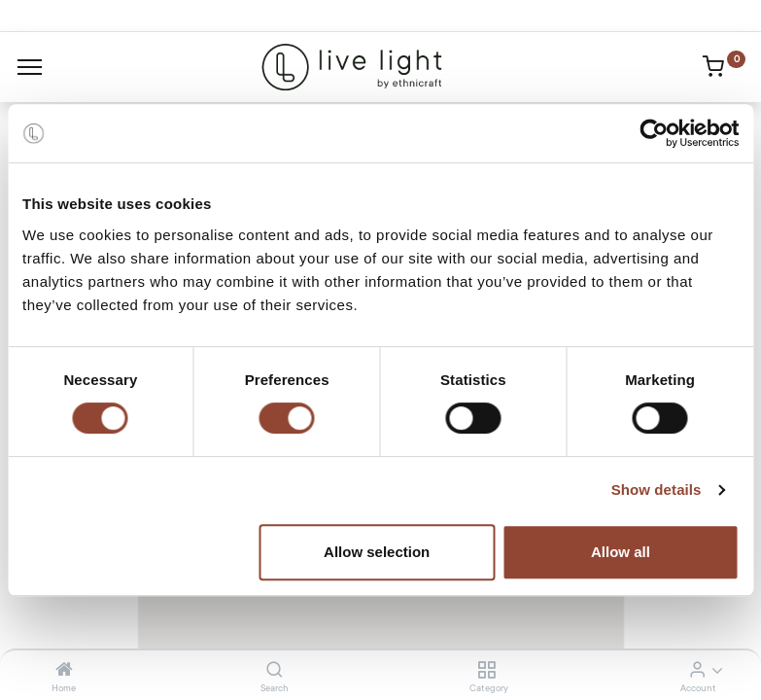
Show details (657, 490)
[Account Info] (697, 671)
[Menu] (30, 67)
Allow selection (377, 552)
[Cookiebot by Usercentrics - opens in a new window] (654, 133)
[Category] (486, 671)
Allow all (621, 552)
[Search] (275, 671)
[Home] (64, 671)
